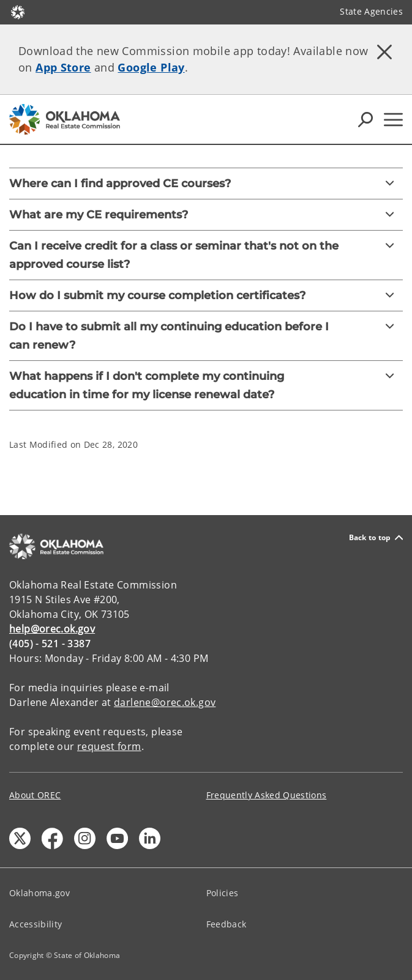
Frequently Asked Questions (267, 795)
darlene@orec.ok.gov (165, 702)
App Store (63, 67)
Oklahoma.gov (39, 893)
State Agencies (371, 11)
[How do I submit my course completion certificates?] (206, 295)
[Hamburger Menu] (393, 120)
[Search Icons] (365, 119)
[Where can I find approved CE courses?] (206, 184)
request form (109, 746)
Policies (223, 893)
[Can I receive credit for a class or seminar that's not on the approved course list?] (206, 255)
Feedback (227, 924)
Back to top (376, 537)
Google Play (151, 67)
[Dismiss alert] (384, 52)
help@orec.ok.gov (52, 629)
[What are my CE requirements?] (206, 215)
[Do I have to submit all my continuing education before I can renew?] (206, 336)
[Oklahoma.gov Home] (18, 11)
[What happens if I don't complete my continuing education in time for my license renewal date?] (206, 385)
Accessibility (36, 924)
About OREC (35, 795)
